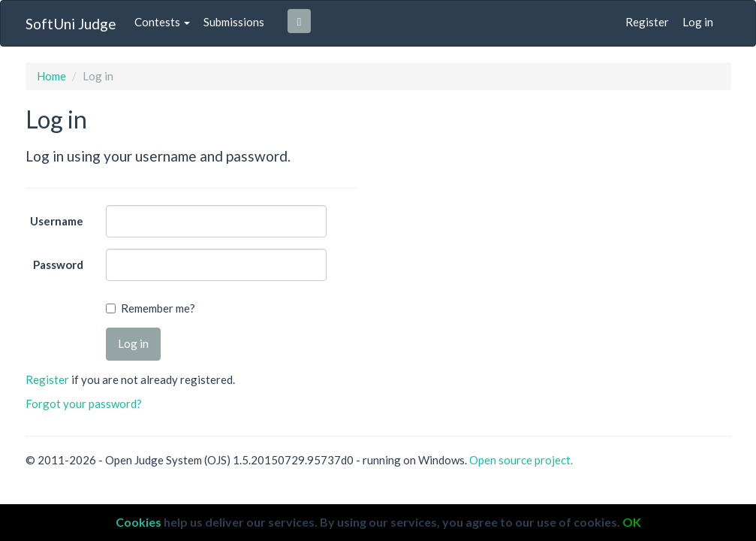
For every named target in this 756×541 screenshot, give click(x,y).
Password (58, 264)
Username (57, 221)
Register (647, 22)
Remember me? (158, 308)
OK (632, 522)
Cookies (139, 522)
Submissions (234, 22)
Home (51, 76)
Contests (162, 22)
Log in (698, 22)
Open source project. (521, 460)
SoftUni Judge (71, 24)
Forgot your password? (84, 403)
